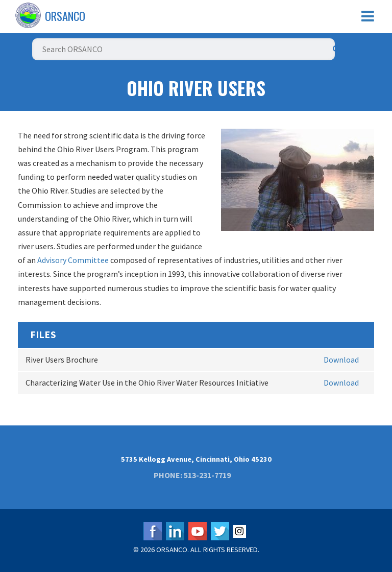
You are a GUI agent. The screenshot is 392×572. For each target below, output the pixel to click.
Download (341, 360)
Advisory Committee (73, 260)
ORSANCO (65, 16)
